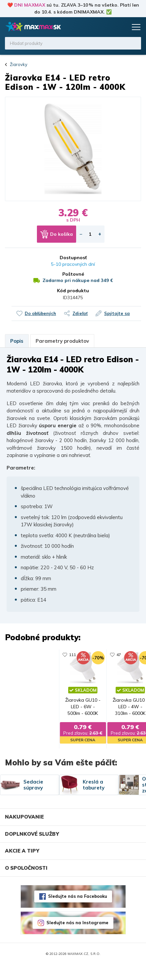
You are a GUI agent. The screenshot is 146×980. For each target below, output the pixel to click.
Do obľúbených (40, 313)
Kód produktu (73, 291)
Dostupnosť (73, 258)
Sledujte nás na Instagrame (77, 938)
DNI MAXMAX (30, 5)
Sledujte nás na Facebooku (78, 912)
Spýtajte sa (117, 313)
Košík (121, 27)
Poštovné (73, 274)
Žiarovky (19, 64)
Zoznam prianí (109, 27)
